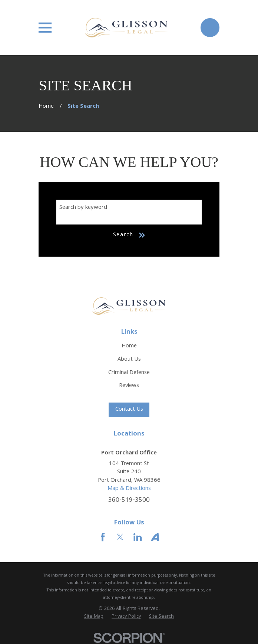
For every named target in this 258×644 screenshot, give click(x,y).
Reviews (129, 386)
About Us (129, 360)
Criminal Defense (129, 373)
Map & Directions (129, 489)
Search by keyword (83, 208)
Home (129, 346)
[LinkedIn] (138, 537)
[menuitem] (94, 617)
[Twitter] (120, 537)
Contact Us (129, 410)
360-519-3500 (129, 500)
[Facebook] (103, 537)
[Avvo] (155, 537)
